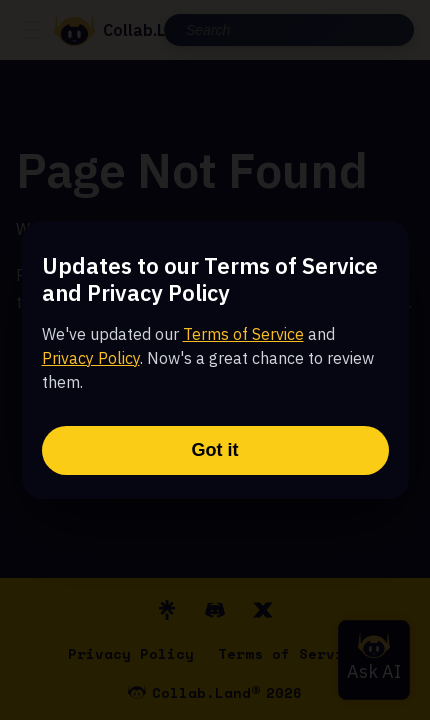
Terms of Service (243, 334)
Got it (215, 450)
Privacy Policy (91, 358)
